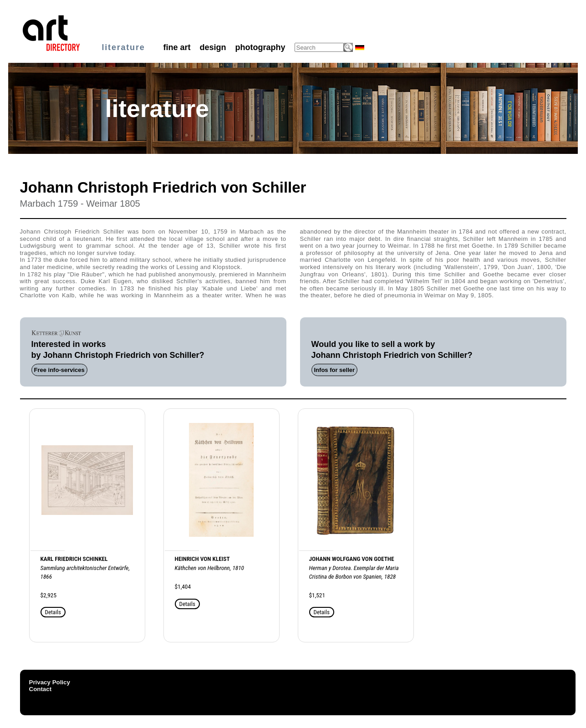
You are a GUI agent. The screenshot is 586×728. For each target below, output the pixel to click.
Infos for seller (335, 370)
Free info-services (59, 370)
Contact (41, 689)
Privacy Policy (50, 682)
